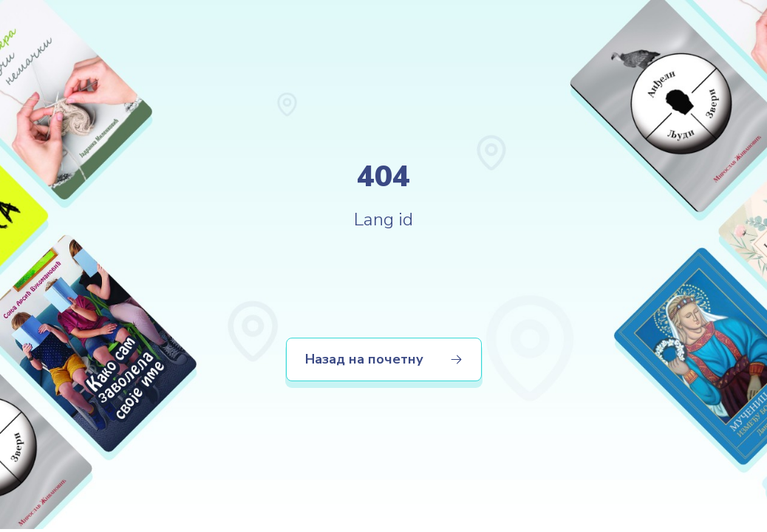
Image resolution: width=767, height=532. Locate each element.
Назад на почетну (384, 359)
